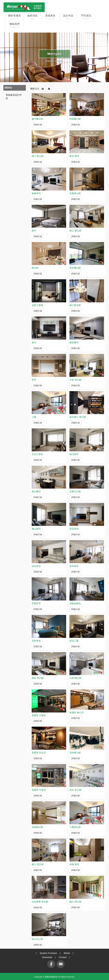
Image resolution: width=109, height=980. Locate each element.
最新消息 (33, 17)
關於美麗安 (15, 17)
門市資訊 (86, 17)
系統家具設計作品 (14, 97)
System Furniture (48, 953)
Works (67, 953)
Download (47, 957)
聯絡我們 (14, 25)
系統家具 (50, 17)
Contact (63, 957)
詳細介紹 (38, 124)
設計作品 (68, 17)
